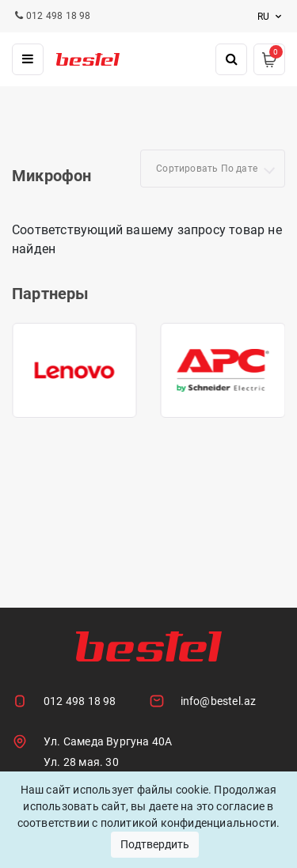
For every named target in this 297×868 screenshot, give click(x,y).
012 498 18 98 (80, 701)
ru (271, 17)
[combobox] (213, 169)
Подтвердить (155, 844)
